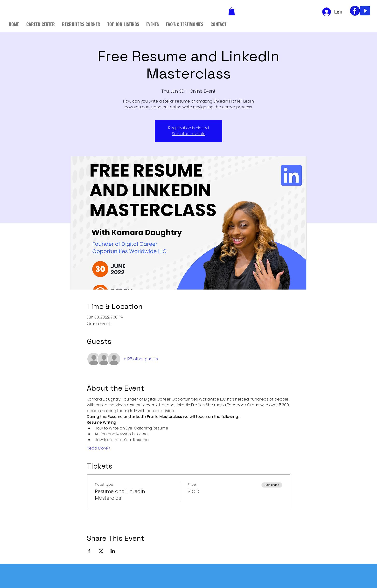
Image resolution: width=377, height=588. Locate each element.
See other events (188, 134)
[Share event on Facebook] (89, 551)
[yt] (365, 11)
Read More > (99, 448)
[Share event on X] (101, 551)
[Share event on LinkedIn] (113, 551)
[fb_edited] (355, 11)
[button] (232, 11)
